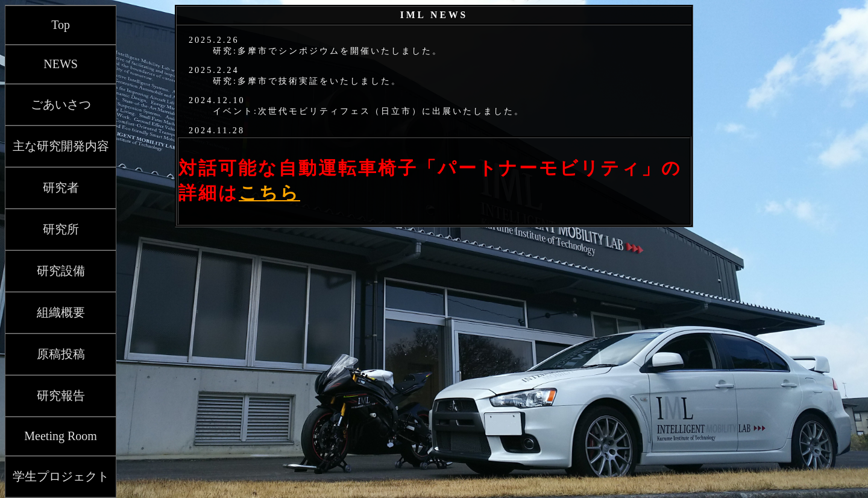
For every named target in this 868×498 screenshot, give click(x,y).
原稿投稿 (61, 354)
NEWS (61, 64)
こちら (269, 193)
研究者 (61, 188)
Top (61, 25)
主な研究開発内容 (61, 146)
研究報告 (61, 396)
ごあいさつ (61, 104)
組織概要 (61, 312)
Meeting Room (61, 436)
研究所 (61, 229)
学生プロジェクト (61, 476)
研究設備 (61, 271)
